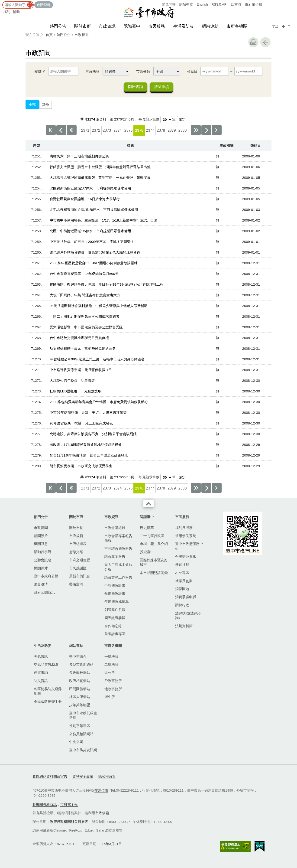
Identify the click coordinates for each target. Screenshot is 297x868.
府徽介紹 (76, 552)
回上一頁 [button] (265, 42)
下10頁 (196, 130)
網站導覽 (186, 4)
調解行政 (182, 605)
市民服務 (157, 26)
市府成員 (76, 536)
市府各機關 (237, 26)
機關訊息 (41, 544)
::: (2, 2)
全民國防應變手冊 (48, 702)
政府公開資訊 (44, 592)
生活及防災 (184, 26)
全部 (32, 105)
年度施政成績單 (117, 602)
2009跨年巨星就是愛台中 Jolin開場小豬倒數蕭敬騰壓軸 (94, 263)
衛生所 (110, 697)
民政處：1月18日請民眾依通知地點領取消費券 (86, 445)
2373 (107, 130)
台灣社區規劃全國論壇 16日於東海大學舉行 (85, 199)
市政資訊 (107, 26)
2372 (96, 130)
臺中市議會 (78, 657)
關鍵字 (40, 71)
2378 (161, 130)
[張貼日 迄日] (248, 71)
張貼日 (192, 71)
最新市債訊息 (80, 576)
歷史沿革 (147, 528)
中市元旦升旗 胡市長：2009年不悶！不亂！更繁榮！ (92, 242)
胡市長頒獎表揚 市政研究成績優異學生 (81, 466)
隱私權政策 (107, 776)
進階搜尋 (44, 5)
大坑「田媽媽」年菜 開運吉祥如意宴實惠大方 (85, 295)
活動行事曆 (43, 552)
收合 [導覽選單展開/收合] (148, 504)
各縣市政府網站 (81, 664)
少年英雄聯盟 (80, 705)
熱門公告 (58, 26)
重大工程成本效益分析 (118, 567)
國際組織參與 (115, 618)
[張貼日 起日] (215, 71)
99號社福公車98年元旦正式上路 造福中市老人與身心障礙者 (97, 359)
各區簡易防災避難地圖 (48, 691)
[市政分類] (167, 71)
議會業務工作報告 (118, 577)
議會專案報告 (115, 556)
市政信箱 (102, 813)
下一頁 (206, 130)
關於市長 (76, 528)
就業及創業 (184, 581)
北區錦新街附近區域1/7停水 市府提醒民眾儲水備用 (90, 188)
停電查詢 (41, 673)
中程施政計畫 (115, 586)
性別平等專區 (80, 726)
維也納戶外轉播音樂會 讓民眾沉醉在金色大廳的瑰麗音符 (95, 252)
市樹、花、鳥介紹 (154, 544)
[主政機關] (116, 71)
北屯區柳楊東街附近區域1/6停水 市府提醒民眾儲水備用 (94, 210)
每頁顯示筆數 (149, 119)
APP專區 (182, 573)
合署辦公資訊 (186, 556)
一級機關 (111, 657)
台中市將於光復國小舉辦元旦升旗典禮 (79, 338)
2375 (129, 130)
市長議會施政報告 (118, 549)
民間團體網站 (80, 689)
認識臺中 (132, 26)
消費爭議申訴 (186, 597)
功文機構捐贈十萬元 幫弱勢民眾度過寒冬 (83, 348)
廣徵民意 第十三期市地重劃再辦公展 (79, 156)
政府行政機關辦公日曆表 (69, 822)
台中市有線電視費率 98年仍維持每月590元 (84, 274)
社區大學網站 (80, 697)
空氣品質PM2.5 (46, 664)
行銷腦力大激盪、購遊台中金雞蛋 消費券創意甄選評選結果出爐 (100, 167)
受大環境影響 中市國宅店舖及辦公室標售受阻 (86, 327)
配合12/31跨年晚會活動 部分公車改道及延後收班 (89, 455)
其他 (45, 105)
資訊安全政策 (83, 776)
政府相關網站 (80, 681)
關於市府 (83, 26)
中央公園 (76, 742)
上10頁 (72, 130)
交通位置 (101, 790)
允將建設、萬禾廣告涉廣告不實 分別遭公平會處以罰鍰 (93, 434)
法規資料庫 (184, 626)
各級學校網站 (80, 673)
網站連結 (210, 26)
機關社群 (182, 565)
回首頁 (236, 4)
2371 (85, 130)
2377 (150, 130)
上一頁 (61, 130)
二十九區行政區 (152, 536)
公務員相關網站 (81, 734)
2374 (118, 130)
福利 (7, 12)
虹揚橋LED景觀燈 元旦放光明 (76, 391)
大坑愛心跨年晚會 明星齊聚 (72, 380)
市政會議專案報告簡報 (118, 538)
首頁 (49, 35)
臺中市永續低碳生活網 (83, 715)
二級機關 (111, 664)
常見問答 (169, 4)
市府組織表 (78, 544)
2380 (183, 130)
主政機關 (92, 71)
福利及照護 (184, 528)
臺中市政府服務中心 (189, 546)
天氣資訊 (41, 657)
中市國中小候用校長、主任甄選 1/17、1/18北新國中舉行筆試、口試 (103, 220)
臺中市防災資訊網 (83, 750)
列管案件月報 (115, 610)
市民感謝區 (78, 568)
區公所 (110, 673)
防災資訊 (41, 681)
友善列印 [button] (253, 42)
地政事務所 (113, 689)
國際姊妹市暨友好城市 (154, 562)
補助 (16, 12)
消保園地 (182, 589)
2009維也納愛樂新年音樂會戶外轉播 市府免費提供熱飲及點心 (99, 402)
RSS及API (220, 4)
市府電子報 (253, 4)
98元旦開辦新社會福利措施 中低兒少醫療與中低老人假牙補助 (99, 306)
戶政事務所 (113, 681)
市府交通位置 (80, 560)
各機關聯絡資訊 (45, 804)
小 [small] (283, 26)
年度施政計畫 (115, 594)
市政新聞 (81, 35)
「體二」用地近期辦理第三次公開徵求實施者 (84, 316)
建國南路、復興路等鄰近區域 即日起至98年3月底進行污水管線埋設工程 (107, 284)
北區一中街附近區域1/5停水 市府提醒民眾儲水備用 (90, 231)
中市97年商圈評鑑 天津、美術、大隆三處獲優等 (88, 413)
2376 (139, 130)
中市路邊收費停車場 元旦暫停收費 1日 (81, 370)
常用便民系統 (186, 536)
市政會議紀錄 (115, 528)
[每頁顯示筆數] (166, 120)
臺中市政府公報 (46, 576)
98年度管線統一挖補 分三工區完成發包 (81, 423)
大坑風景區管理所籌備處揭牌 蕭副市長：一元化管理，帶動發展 (100, 178)
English (202, 4)
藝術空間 (76, 584)
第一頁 (51, 130)
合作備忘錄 (113, 626)
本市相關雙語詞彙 (154, 573)
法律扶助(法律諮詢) (188, 615)
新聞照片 (41, 536)
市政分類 (143, 71)
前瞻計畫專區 (115, 634)
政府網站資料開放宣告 (50, 776)
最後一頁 (217, 130)
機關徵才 (41, 568)
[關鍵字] (63, 71)
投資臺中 (147, 552)
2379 (172, 130)
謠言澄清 (41, 584)
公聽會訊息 (43, 560)
